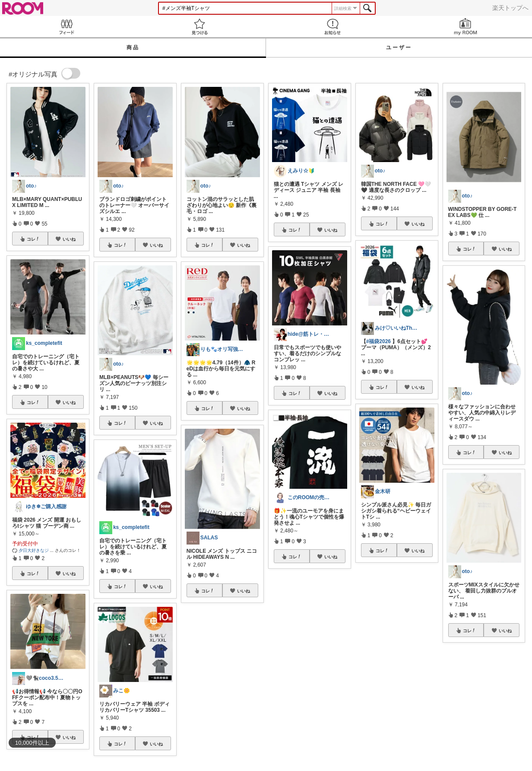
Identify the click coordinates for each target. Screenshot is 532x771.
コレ (33, 239)
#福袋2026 (378, 341)
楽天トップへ (510, 8)
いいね (69, 239)
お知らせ (332, 27)
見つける (199, 27)
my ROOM (465, 27)
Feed (66, 27)
